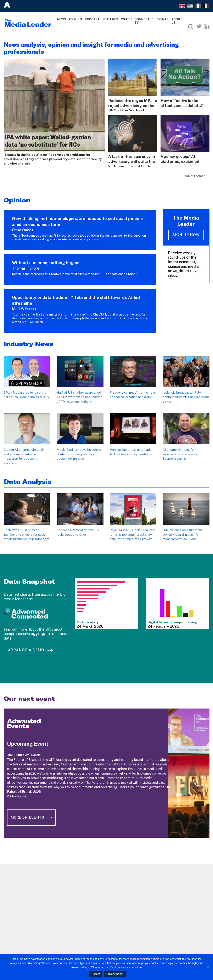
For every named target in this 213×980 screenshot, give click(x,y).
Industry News (29, 343)
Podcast (92, 19)
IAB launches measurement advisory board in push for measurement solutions (182, 533)
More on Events (32, 814)
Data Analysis (27, 480)
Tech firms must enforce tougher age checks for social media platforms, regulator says (27, 533)
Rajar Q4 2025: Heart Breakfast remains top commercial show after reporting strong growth (133, 533)
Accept (96, 974)
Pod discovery (88, 621)
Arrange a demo (30, 649)
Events (162, 19)
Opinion (75, 19)
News (62, 19)
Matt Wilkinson (25, 308)
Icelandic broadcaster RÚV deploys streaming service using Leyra (186, 396)
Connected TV (144, 21)
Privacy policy (115, 974)
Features (110, 19)
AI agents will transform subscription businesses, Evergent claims (180, 453)
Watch (126, 19)
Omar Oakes (23, 229)
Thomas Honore (26, 267)
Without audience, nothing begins (46, 262)
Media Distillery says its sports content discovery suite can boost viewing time (79, 453)
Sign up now (186, 234)
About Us (177, 21)
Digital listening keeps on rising (172, 621)
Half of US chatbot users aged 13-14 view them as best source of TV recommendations (79, 396)
